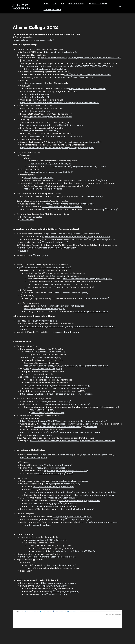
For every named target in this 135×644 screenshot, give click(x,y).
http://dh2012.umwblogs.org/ (34, 458)
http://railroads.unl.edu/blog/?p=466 (92, 180)
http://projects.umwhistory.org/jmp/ (61, 498)
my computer (30, 61)
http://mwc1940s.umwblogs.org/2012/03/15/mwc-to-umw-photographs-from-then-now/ (66, 366)
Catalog (24, 251)
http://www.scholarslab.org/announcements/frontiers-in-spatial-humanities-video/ (59, 103)
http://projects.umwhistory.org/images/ (69, 481)
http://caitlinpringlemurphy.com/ (64, 592)
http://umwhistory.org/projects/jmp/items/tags (53, 506)
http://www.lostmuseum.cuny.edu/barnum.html (79, 142)
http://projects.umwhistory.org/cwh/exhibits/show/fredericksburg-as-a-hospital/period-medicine (70, 492)
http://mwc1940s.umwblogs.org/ (47, 357)
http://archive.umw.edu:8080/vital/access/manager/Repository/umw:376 (82, 239)
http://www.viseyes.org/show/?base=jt (87, 89)
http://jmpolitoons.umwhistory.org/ (102, 522)
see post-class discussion (57, 284)
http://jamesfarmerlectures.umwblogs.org (72, 517)
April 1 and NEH (27, 220)
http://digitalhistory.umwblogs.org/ (57, 455)
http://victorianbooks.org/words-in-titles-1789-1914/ (48, 172)
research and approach (45, 427)
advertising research (42, 435)
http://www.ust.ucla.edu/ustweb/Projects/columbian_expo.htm (54, 136)
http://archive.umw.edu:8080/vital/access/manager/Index (72, 234)
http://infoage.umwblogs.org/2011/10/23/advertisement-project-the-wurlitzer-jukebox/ (61, 432)
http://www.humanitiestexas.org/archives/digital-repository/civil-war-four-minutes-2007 (79, 58)
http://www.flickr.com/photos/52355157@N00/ (75, 551)
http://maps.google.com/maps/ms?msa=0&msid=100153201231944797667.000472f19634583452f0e (66, 66)
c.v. (55, 4)
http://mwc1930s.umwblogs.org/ (51, 352)
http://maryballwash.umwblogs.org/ (77, 509)
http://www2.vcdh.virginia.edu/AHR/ (61, 52)
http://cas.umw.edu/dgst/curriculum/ (59, 583)
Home (46, 4)
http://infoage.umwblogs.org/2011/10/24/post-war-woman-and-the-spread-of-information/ (64, 421)
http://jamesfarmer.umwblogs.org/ (53, 468)
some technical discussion (68, 427)
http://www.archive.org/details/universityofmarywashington (48, 248)
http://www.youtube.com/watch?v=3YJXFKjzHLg (66, 471)
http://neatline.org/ (33, 83)
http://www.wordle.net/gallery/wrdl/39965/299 (50, 164)
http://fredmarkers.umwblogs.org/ (56, 465)
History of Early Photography (41, 410)
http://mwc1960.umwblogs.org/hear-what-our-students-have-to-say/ (57, 385)
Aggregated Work (98, 4)
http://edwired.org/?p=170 (36, 97)
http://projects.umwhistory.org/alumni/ (54, 474)
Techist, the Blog (52, 10)
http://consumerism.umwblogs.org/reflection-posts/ (88, 279)
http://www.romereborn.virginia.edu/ (41, 131)
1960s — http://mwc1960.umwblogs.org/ (43, 377)
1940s (27, 357)
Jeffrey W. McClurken (22, 7)
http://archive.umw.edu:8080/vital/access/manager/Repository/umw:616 (76, 237)
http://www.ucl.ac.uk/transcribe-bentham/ (62, 207)
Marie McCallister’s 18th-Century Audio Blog (37, 321)
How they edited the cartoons (38, 525)
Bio (62, 4)
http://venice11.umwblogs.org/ (66, 332)
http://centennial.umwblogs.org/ (53, 242)
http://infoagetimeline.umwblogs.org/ (53, 401)
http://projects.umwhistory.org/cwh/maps (94, 495)
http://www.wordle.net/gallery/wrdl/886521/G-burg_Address (78, 166)
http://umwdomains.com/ (55, 586)
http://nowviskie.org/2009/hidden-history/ (48, 540)
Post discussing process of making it (48, 413)
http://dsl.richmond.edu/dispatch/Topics (43, 189)
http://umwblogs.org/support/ (61, 565)
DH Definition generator (31, 217)
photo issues (91, 427)
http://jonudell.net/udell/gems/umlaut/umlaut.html (48, 117)
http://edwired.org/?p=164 (36, 94)
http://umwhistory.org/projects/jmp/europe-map (54, 503)
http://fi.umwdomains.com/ (54, 594)
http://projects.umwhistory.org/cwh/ (63, 484)
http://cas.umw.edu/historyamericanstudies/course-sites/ (44, 268)
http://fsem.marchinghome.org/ (65, 276)
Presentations (75, 4)
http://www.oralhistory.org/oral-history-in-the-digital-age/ (48, 557)
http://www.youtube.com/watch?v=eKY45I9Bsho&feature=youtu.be (52, 125)
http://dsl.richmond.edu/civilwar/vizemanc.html (71, 77)
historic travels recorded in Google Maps (49, 69)
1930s (31, 352)
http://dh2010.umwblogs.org (94, 455)
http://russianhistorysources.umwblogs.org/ (44, 309)
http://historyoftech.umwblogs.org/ (72, 293)
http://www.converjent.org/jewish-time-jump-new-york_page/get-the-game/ (57, 148)
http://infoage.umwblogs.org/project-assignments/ (66, 404)
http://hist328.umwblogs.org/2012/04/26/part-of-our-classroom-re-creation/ (57, 394)
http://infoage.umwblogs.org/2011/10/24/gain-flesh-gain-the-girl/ (73, 424)
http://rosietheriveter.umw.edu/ (94, 298)
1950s (27, 369)
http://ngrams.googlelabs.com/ (39, 178)
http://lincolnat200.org (92, 196)
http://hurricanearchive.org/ (37, 111)
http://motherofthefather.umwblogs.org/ (69, 388)
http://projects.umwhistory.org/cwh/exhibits (54, 487)
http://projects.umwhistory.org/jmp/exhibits (79, 501)
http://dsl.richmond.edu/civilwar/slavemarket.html (88, 75)
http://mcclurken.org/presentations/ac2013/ (34, 40)
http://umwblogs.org (38, 255)
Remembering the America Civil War (91, 312)
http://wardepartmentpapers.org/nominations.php (70, 204)
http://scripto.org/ (109, 209)
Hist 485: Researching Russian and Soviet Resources (61, 306)
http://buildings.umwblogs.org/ (75, 519)
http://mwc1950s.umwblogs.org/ (47, 369)
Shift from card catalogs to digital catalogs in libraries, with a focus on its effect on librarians (73, 441)
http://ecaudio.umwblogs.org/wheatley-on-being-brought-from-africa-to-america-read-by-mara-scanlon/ (67, 328)
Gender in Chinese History (56, 287)
